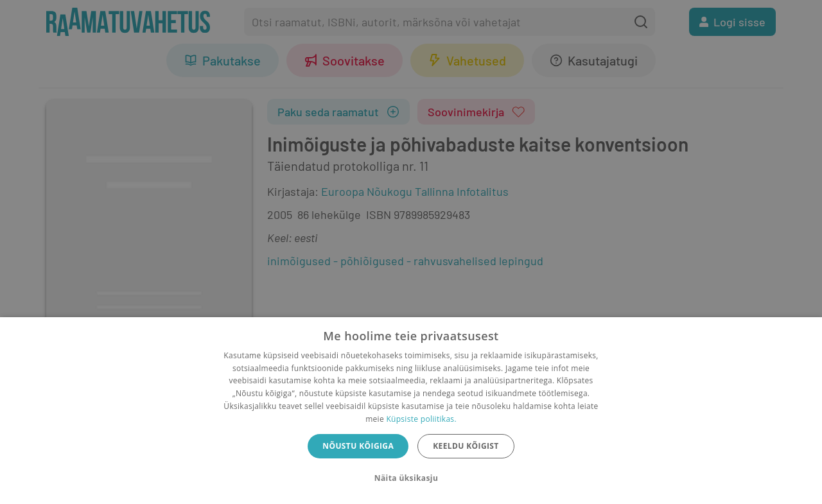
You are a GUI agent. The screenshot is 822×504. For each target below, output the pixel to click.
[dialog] (411, 411)
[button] (411, 478)
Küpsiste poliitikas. (421, 419)
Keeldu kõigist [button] (466, 446)
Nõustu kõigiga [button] (358, 446)
